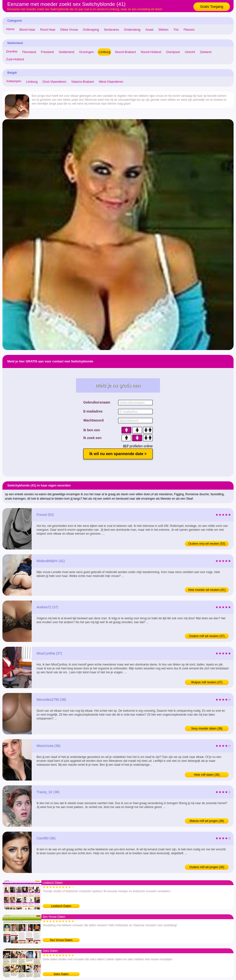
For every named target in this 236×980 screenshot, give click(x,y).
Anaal (149, 30)
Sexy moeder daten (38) (207, 728)
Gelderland (66, 52)
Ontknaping (91, 30)
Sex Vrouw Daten (61, 940)
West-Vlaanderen (111, 82)
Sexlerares (112, 30)
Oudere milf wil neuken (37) (207, 636)
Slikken (163, 30)
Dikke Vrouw (69, 30)
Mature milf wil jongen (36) (207, 821)
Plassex (189, 30)
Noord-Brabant (125, 52)
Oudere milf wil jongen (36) (207, 867)
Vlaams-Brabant (82, 82)
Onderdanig (132, 30)
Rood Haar (48, 30)
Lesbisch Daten (61, 906)
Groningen (87, 52)
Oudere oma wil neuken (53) (207, 544)
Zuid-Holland (15, 59)
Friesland (47, 52)
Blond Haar (27, 30)
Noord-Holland (151, 52)
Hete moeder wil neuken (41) (207, 590)
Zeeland (205, 52)
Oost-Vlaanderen (54, 82)
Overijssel (173, 52)
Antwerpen (14, 81)
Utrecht (190, 52)
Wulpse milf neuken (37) (207, 682)
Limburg (104, 52)
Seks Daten (61, 974)
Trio (176, 30)
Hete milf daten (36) (207, 775)
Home (10, 29)
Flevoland (29, 52)
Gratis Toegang (212, 7)
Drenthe (12, 51)
